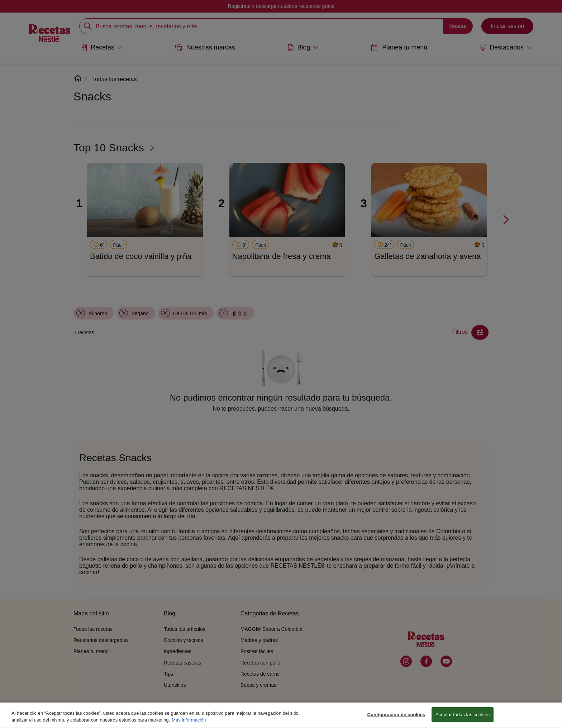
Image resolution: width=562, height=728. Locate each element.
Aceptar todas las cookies (463, 718)
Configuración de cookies (396, 718)
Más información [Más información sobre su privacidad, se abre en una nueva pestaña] (189, 724)
